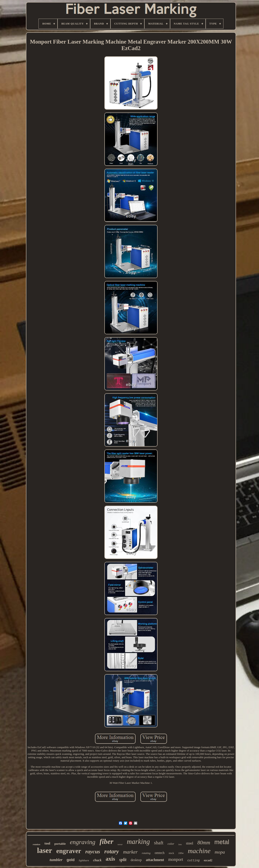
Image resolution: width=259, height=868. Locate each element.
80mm (204, 843)
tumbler (56, 860)
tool (47, 843)
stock (171, 853)
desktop (136, 860)
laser (45, 851)
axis (110, 859)
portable (60, 844)
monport (176, 859)
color (171, 844)
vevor (120, 844)
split (123, 860)
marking (138, 842)
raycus (93, 852)
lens (180, 844)
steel (190, 843)
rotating (146, 853)
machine (199, 851)
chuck (97, 860)
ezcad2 (208, 860)
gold (71, 860)
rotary (112, 851)
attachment (155, 860)
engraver (69, 851)
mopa (220, 852)
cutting (193, 860)
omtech (160, 853)
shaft (159, 843)
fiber (106, 841)
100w (181, 853)
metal (222, 842)
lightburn (84, 860)
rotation (36, 844)
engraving (83, 842)
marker (130, 852)
